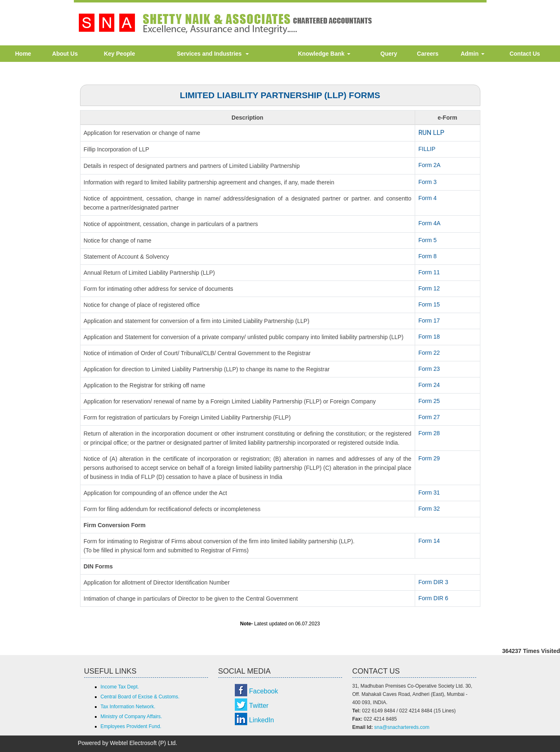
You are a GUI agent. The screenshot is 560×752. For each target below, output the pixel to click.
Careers (428, 54)
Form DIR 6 (433, 598)
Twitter (259, 706)
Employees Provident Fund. (131, 726)
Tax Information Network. (128, 707)
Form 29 (429, 458)
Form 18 (429, 337)
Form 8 (428, 256)
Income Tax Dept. (120, 687)
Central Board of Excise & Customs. (140, 697)
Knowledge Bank (324, 54)
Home (23, 54)
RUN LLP (431, 133)
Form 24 (429, 385)
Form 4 (428, 198)
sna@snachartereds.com (402, 727)
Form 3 (428, 182)
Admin (472, 54)
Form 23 (429, 369)
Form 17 (429, 321)
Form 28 (429, 433)
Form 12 (429, 288)
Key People (119, 54)
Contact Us (525, 54)
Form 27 (429, 417)
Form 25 (429, 401)
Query (389, 54)
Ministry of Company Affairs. (131, 717)
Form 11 (429, 272)
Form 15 (429, 304)
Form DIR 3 (433, 582)
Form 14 (429, 541)
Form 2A (430, 165)
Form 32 (429, 509)
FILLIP (427, 149)
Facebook (264, 691)
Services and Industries (213, 54)
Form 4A (430, 223)
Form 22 (429, 353)
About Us (65, 54)
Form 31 (429, 493)
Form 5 (428, 240)
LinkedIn (262, 720)
